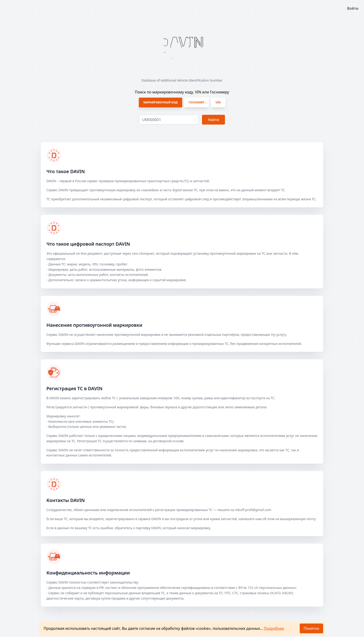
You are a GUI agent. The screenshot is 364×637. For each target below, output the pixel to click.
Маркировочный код (161, 102)
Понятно (311, 628)
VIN (218, 102)
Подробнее (274, 628)
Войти (353, 8)
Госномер (197, 102)
